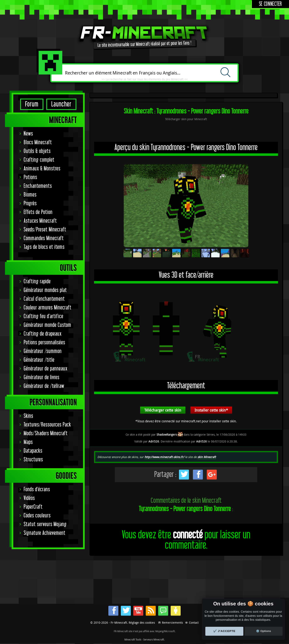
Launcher (61, 104)
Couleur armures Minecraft (48, 308)
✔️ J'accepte (224, 631)
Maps (28, 442)
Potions (30, 177)
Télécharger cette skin (163, 410)
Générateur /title (39, 360)
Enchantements (38, 186)
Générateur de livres (42, 377)
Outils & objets (37, 151)
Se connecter (270, 4)
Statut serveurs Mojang (45, 524)
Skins (28, 416)
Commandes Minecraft (44, 238)
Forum (32, 104)
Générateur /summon (43, 351)
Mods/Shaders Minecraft (46, 433)
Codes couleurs (37, 516)
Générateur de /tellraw (44, 386)
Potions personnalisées (44, 343)
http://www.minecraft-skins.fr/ (164, 457)
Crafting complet (39, 160)
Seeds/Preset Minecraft (45, 230)
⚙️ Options (263, 631)
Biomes (30, 195)
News (28, 134)
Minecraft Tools (133, 639)
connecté (188, 535)
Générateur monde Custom (47, 325)
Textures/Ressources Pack (47, 425)
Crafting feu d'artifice (43, 316)
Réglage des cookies (142, 623)
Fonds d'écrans (37, 489)
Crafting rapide (37, 282)
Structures (33, 460)
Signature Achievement (45, 533)
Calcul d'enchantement (44, 299)
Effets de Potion (38, 212)
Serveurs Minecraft (154, 639)
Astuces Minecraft (40, 221)
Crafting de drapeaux (43, 334)
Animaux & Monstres (42, 169)
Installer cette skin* (211, 410)
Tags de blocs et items (44, 247)
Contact (194, 623)
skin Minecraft (207, 457)
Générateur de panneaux (46, 369)
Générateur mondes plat (45, 290)
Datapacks (33, 451)
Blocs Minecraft (38, 142)
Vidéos (29, 498)
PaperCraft (33, 507)
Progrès (30, 203)
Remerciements (172, 623)
